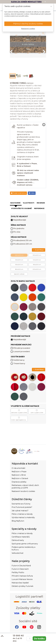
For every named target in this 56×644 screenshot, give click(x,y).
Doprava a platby (19, 482)
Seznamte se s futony (21, 504)
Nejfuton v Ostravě (20, 478)
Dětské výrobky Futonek (22, 586)
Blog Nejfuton (18, 521)
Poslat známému (18, 193)
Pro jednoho (19, 228)
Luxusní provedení (22, 352)
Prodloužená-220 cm (23, 244)
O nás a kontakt (18, 468)
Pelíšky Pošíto (18, 572)
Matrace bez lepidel (20, 583)
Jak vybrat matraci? (20, 511)
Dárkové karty (18, 540)
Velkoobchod (17, 553)
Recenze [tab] (41, 203)
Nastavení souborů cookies (23, 491)
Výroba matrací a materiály (23, 517)
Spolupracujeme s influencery (25, 544)
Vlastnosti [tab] (29, 203)
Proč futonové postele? (22, 507)
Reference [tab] (39, 208)
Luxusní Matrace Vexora (22, 579)
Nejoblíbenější (20, 220)
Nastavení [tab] (15, 203)
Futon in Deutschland (21, 566)
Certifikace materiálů (21, 537)
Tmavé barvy (19, 364)
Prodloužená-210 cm (23, 240)
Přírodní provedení (22, 348)
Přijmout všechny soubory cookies (28, 24)
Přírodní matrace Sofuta (22, 576)
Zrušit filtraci (39, 250)
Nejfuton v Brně (19, 475)
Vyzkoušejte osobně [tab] (21, 208)
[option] (28, 44)
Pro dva (17, 232)
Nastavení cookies (28, 29)
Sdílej (32, 193)
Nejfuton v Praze (19, 472)
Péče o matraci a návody (22, 514)
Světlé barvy (19, 360)
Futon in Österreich (20, 569)
